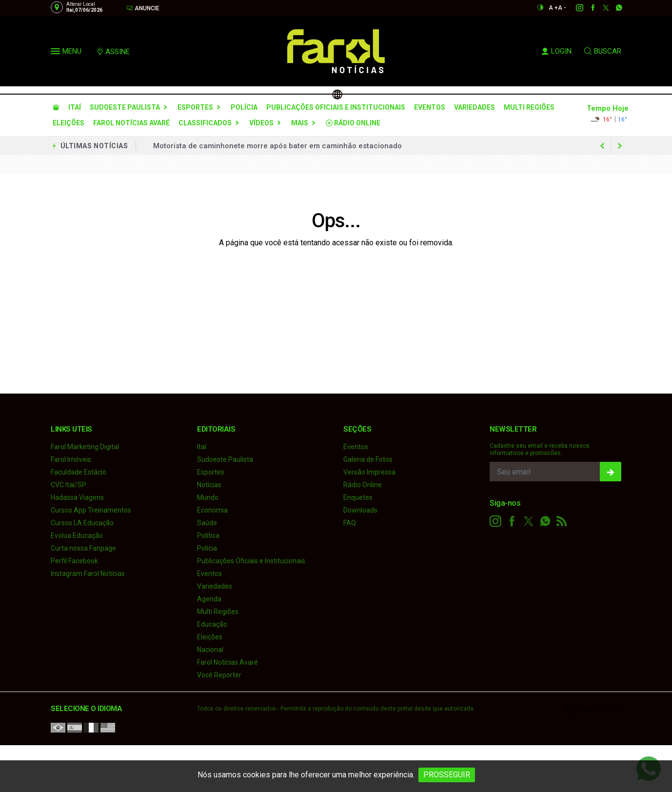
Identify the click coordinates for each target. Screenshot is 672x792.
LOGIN (556, 51)
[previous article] (620, 146)
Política (208, 535)
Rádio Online (353, 123)
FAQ (350, 523)
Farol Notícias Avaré (131, 123)
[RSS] (562, 521)
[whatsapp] (614, 8)
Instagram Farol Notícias (88, 574)
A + (553, 8)
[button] (57, 53)
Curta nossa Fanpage (83, 548)
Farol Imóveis (71, 459)
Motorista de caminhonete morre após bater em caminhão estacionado (277, 146)
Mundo (208, 497)
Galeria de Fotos (368, 459)
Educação (212, 624)
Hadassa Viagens (77, 497)
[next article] (602, 146)
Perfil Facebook (74, 561)
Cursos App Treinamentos (91, 510)
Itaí (75, 107)
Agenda (209, 599)
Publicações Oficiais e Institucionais (336, 107)
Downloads (360, 510)
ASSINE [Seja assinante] (113, 52)
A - (562, 8)
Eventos (430, 107)
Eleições (69, 123)
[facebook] (587, 8)
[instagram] (574, 8)
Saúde (207, 523)
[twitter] (601, 8)
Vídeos (261, 123)
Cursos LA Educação (82, 523)
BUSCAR (603, 51)
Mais (300, 123)
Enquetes (358, 497)
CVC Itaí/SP (69, 485)
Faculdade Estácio (79, 472)
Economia (212, 510)
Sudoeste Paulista (125, 107)
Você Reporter (219, 675)
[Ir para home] (56, 107)
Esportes (195, 107)
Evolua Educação (77, 535)
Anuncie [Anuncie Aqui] (143, 8)
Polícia (244, 107)
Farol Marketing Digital (85, 447)
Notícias (209, 485)
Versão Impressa (369, 472)
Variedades (474, 107)
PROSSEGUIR (447, 775)
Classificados (205, 123)
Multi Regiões (529, 107)
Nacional (210, 650)
